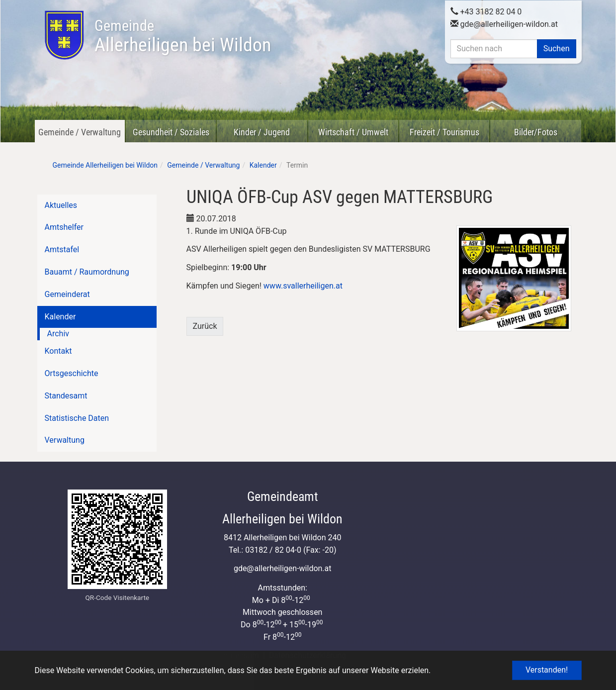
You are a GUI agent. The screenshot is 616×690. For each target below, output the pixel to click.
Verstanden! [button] (547, 670)
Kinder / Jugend (262, 132)
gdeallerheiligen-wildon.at (504, 23)
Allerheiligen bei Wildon (183, 36)
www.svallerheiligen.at (303, 286)
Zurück (205, 326)
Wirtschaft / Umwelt (353, 132)
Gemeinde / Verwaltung (80, 132)
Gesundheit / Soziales (171, 132)
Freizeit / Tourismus (444, 132)
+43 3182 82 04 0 (486, 10)
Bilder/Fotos (536, 132)
